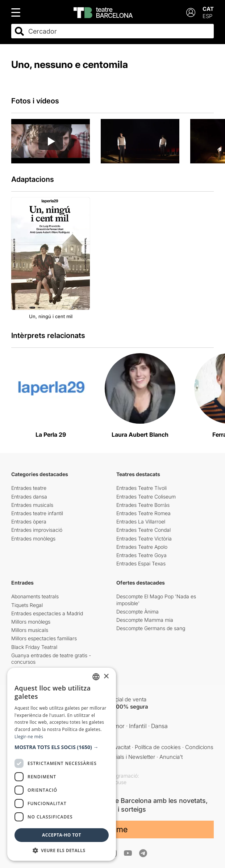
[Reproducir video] (51, 141)
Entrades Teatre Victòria (144, 538)
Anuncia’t (171, 757)
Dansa (159, 726)
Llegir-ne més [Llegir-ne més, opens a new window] (29, 737)
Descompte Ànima (137, 612)
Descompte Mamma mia (145, 620)
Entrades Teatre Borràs (143, 505)
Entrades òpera (29, 521)
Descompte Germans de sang (151, 628)
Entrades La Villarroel (141, 521)
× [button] (106, 677)
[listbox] (96, 677)
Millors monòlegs (31, 622)
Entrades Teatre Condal (143, 530)
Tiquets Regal (27, 605)
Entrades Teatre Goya (141, 555)
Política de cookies (158, 747)
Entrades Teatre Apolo (142, 547)
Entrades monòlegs (33, 538)
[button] (62, 747)
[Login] (191, 12)
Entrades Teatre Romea (143, 513)
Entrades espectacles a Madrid (47, 613)
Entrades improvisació (37, 530)
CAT (208, 9)
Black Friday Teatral (34, 647)
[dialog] (62, 764)
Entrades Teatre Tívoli (141, 488)
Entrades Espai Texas (141, 563)
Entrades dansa (29, 497)
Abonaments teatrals (35, 596)
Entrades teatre (29, 488)
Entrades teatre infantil (37, 513)
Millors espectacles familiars (44, 638)
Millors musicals (30, 630)
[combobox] (119, 31)
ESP (207, 16)
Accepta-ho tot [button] (62, 835)
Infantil (138, 726)
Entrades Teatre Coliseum (146, 497)
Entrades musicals (32, 505)
